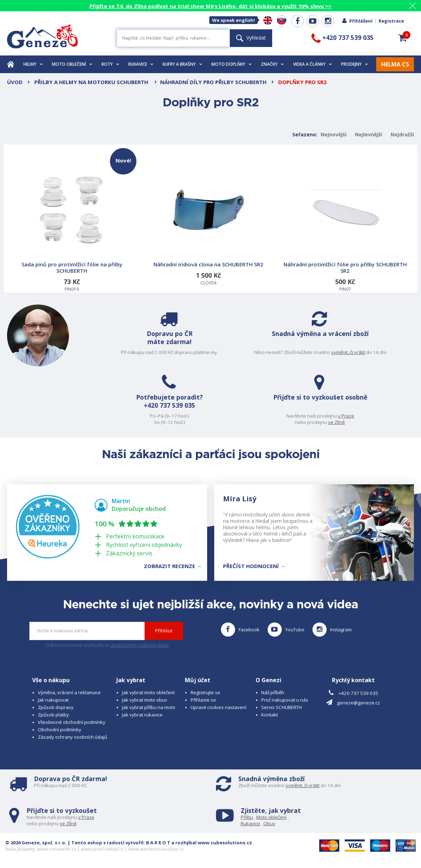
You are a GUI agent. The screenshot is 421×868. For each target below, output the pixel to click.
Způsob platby (53, 715)
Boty (110, 64)
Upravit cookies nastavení (218, 707)
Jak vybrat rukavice (142, 715)
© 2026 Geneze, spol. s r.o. (36, 843)
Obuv (269, 823)
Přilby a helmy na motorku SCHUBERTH (92, 82)
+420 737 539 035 (161, 406)
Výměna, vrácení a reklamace (69, 692)
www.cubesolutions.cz (225, 843)
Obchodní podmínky (60, 730)
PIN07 (345, 229)
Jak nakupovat (53, 700)
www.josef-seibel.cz (102, 849)
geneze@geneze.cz (358, 703)
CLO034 (208, 226)
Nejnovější (334, 134)
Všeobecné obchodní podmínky (72, 722)
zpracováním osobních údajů (139, 645)
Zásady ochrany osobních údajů (72, 737)
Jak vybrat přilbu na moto (149, 707)
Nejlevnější (369, 134)
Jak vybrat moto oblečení (148, 692)
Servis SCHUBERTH (282, 707)
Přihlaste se (203, 700)
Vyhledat (251, 38)
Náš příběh (273, 692)
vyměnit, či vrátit (357, 352)
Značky (272, 64)
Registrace (391, 21)
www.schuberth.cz (57, 849)
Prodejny (355, 64)
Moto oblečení (72, 64)
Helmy (33, 64)
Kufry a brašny (182, 64)
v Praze (355, 416)
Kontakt (270, 715)
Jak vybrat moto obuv (145, 700)
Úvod (15, 82)
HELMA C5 (395, 64)
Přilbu (247, 817)
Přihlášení (357, 21)
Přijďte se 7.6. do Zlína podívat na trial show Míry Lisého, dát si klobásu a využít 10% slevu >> (210, 6)
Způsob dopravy (56, 707)
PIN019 (73, 220)
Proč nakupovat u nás (285, 700)
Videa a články (312, 64)
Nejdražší (402, 134)
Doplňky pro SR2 (302, 82)
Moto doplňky (232, 64)
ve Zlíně (346, 422)
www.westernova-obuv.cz (156, 849)
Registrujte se (205, 692)
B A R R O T (158, 843)
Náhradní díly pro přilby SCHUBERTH (213, 82)
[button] (403, 38)
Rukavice (141, 64)
